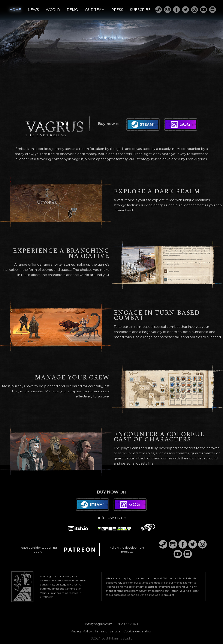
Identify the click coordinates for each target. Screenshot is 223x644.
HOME (15, 10)
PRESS (117, 10)
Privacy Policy (81, 631)
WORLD (53, 10)
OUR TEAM (95, 10)
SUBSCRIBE (140, 10)
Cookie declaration (138, 631)
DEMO (73, 10)
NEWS (33, 10)
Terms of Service (108, 631)
